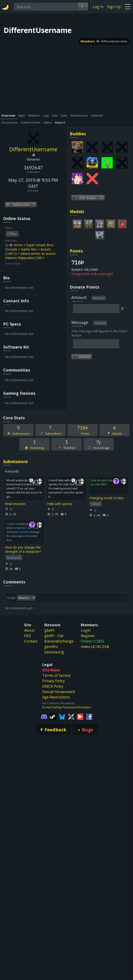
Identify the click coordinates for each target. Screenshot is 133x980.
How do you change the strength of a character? (23, 549)
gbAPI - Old (54, 636)
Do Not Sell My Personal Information (67, 707)
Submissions (15, 461)
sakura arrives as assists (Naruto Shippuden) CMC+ (30, 256)
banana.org (54, 652)
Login (86, 630)
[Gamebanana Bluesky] (62, 716)
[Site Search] (83, 7)
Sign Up (114, 7)
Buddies (78, 134)
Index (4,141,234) (95, 647)
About (29, 630)
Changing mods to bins (106, 498)
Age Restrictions (56, 697)
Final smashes (15, 504)
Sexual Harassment (59, 692)
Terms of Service (56, 675)
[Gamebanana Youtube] (80, 716)
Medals (77, 211)
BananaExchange (59, 641)
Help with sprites (60, 504)
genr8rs (51, 647)
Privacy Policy (54, 681)
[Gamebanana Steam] (53, 716)
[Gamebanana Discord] (44, 716)
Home (18, 245)
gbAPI (49, 630)
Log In (98, 7)
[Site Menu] (128, 7)
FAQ (27, 636)
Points (76, 251)
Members (88, 41)
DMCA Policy (53, 686)
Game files (29, 249)
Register (88, 636)
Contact (31, 641)
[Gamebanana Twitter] (71, 716)
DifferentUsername (114, 41)
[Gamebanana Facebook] (89, 716)
